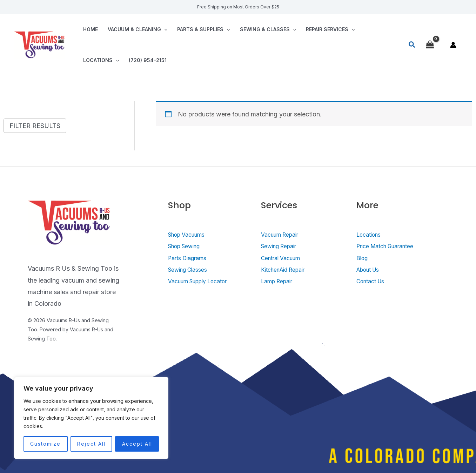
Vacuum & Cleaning (138, 29)
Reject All (91, 444)
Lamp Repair (279, 281)
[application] (164, 29)
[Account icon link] (453, 45)
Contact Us (373, 281)
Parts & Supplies (203, 29)
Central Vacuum (284, 258)
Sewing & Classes (268, 29)
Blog (363, 258)
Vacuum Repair (283, 234)
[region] (91, 418)
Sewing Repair (282, 246)
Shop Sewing (187, 246)
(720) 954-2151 (148, 60)
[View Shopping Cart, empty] (430, 45)
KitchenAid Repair (287, 269)
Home (90, 29)
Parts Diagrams (190, 258)
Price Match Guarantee (390, 246)
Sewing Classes (191, 269)
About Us (370, 269)
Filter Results (35, 126)
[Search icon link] (412, 45)
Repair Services (330, 29)
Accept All (137, 444)
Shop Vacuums (190, 234)
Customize (45, 444)
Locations (101, 60)
